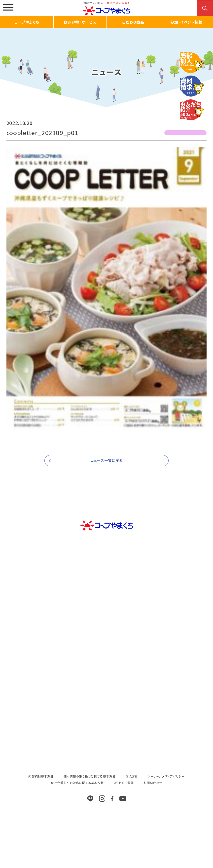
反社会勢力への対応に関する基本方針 (77, 783)
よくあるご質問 (124, 783)
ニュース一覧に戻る (106, 460)
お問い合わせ (153, 783)
